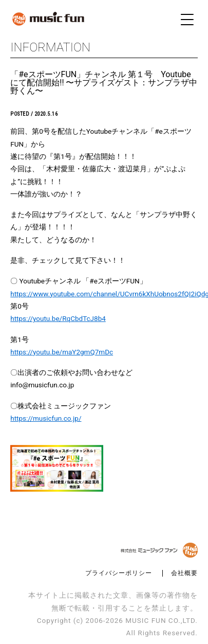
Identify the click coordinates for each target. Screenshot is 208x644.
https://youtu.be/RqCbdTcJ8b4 (58, 318)
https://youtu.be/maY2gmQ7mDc (62, 352)
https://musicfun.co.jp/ (46, 418)
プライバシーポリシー (119, 573)
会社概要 (184, 573)
